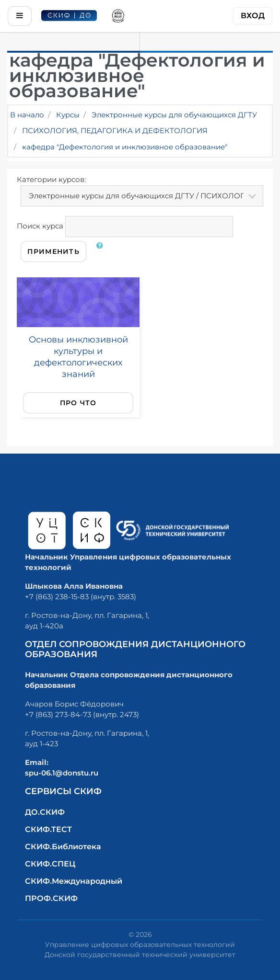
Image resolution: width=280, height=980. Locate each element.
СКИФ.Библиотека (63, 847)
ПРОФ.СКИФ (51, 898)
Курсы (68, 115)
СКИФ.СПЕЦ (50, 864)
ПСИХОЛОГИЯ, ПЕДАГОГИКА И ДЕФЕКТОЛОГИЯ (115, 131)
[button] (102, 251)
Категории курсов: (51, 179)
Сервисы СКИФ (63, 791)
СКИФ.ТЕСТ (48, 829)
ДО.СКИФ (45, 812)
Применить (53, 251)
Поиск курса (40, 226)
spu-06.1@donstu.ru (62, 773)
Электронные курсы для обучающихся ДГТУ (174, 115)
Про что (78, 403)
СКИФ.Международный (74, 881)
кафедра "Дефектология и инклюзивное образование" (125, 147)
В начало (27, 115)
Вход (253, 16)
